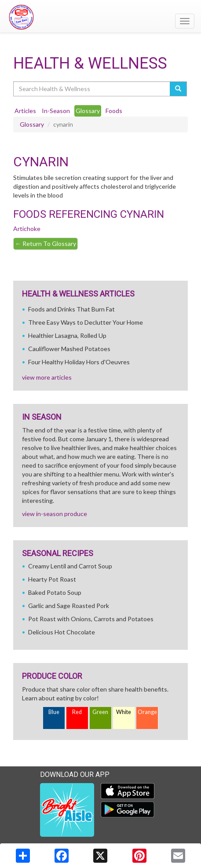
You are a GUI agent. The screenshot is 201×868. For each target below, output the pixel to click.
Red (77, 712)
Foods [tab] (114, 111)
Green (100, 712)
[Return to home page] (100, 17)
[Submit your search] (178, 89)
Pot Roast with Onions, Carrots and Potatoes (91, 619)
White (124, 712)
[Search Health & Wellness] (92, 89)
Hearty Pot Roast (52, 579)
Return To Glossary (46, 244)
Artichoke (27, 229)
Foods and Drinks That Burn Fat (71, 309)
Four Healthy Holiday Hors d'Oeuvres (79, 362)
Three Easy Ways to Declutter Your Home (86, 322)
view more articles (47, 377)
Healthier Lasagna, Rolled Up (67, 335)
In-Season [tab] (56, 111)
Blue (54, 712)
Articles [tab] (25, 111)
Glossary (32, 124)
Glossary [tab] (88, 111)
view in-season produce (55, 514)
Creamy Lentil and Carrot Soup (70, 566)
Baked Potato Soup (55, 592)
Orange (147, 712)
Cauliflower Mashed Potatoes (69, 349)
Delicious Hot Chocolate (62, 632)
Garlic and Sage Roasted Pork (69, 606)
